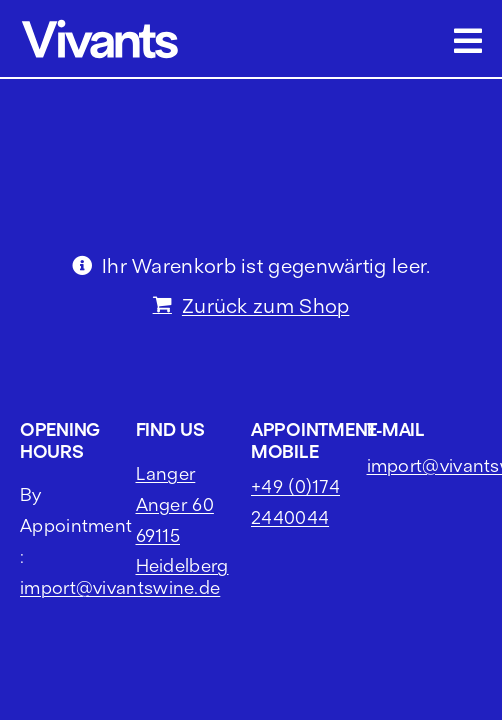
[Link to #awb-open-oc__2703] (468, 41)
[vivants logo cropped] (100, 22)
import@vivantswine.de (120, 637)
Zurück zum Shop (266, 305)
